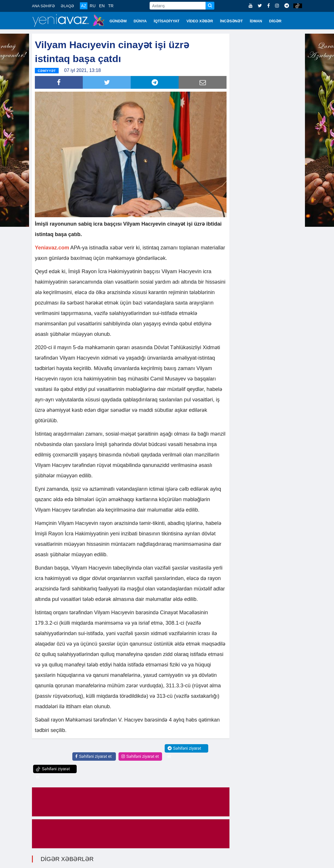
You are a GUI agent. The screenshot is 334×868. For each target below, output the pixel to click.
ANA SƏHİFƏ (43, 6)
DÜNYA (140, 21)
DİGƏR (275, 21)
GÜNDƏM (118, 21)
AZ (84, 6)
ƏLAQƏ (67, 6)
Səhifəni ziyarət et (93, 756)
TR (111, 6)
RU (93, 6)
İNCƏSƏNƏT (231, 21)
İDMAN (256, 21)
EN (102, 6)
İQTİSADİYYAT (167, 21)
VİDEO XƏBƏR (200, 21)
